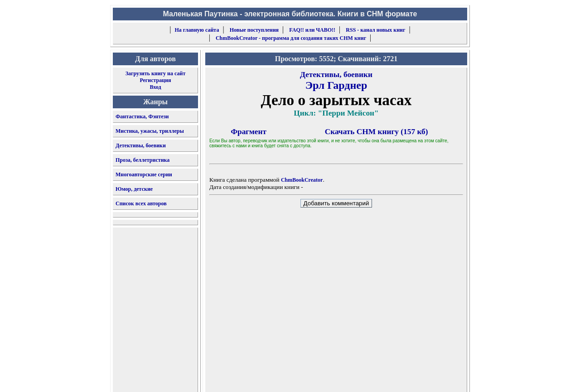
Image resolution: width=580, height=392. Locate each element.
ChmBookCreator (302, 180)
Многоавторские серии (144, 174)
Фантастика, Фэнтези (142, 116)
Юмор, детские (134, 189)
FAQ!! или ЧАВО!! (312, 30)
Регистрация (155, 80)
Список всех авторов (141, 203)
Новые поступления (254, 30)
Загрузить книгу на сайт (156, 73)
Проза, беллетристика (143, 160)
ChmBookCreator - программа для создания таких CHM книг (291, 38)
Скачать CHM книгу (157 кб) (377, 132)
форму (393, 378)
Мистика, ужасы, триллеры (150, 131)
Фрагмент (249, 132)
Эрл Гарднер (336, 85)
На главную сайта (197, 30)
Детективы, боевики (141, 145)
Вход (155, 87)
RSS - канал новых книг (375, 30)
